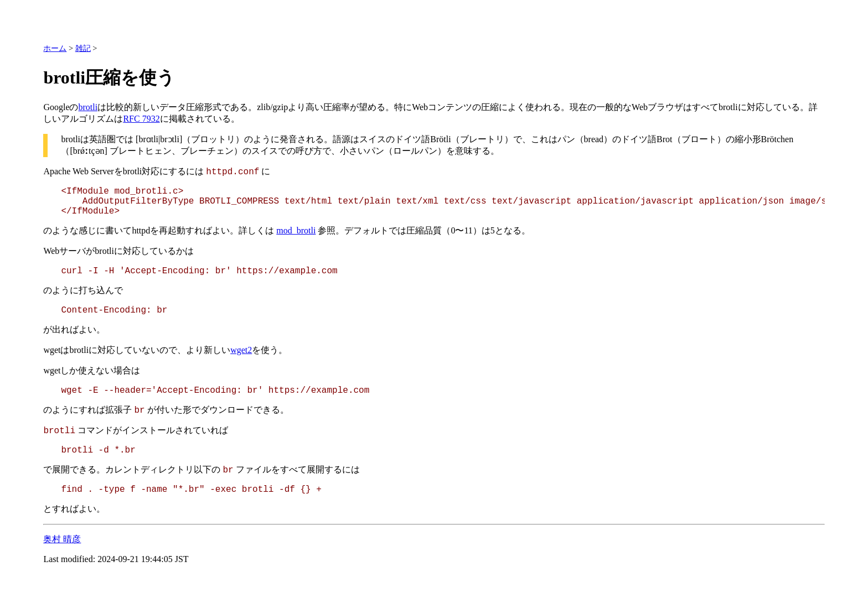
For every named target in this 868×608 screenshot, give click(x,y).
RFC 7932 (141, 119)
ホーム (55, 48)
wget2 (241, 350)
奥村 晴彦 (62, 539)
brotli (88, 107)
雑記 (83, 48)
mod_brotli (296, 230)
